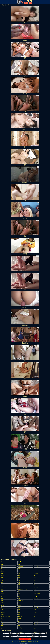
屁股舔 (36, 566)
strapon (36, 596)
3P (35, 610)
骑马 (35, 564)
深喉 (2, 596)
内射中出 (3, 594)
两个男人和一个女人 (23, 589)
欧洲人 (3, 603)
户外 (19, 608)
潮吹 (35, 592)
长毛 (19, 587)
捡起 (19, 612)
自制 (19, 571)
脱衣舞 (36, 598)
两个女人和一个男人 (6, 617)
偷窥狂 (36, 623)
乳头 (19, 598)
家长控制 (35, 641)
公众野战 (20, 619)
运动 (35, 589)
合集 (2, 589)
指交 (2, 619)
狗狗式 (3, 598)
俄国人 (36, 569)
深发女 (3, 576)
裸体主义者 (21, 601)
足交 (2, 623)
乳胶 (19, 580)
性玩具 (36, 573)
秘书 (35, 571)
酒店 (19, 576)
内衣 (19, 585)
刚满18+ (36, 608)
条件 (19, 641)
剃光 (35, 578)
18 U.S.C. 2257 (24, 641)
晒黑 (35, 603)
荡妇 (35, 582)
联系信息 (15, 641)
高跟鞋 (19, 569)
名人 (2, 585)
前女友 (3, 605)
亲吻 (19, 578)
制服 (35, 617)
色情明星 (20, 617)
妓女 (35, 626)
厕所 (35, 614)
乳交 (35, 612)
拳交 (2, 621)
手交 (19, 564)
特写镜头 (3, 587)
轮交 (2, 626)
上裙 (35, 619)
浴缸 (2, 564)
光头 (2, 562)
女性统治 (3, 612)
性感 (35, 576)
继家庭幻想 (37, 594)
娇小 (19, 610)
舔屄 (19, 626)
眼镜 (2, 628)
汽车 (2, 578)
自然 (19, 596)
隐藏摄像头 (21, 566)
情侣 (2, 592)
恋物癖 (3, 614)
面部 (2, 610)
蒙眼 (2, 573)
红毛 (35, 562)
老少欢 (19, 605)
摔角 (35, 628)
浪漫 (2, 601)
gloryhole (20, 562)
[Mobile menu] (1, 2)
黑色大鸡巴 (4, 566)
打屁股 (36, 587)
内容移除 (30, 641)
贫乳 (35, 585)
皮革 (19, 582)
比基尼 (3, 571)
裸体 (19, 594)
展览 (2, 608)
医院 (19, 573)
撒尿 (19, 614)
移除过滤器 (28, 639)
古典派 (36, 621)
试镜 (2, 582)
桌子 (35, 601)
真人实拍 (20, 628)
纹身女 (36, 605)
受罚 (19, 621)
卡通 (2, 580)
